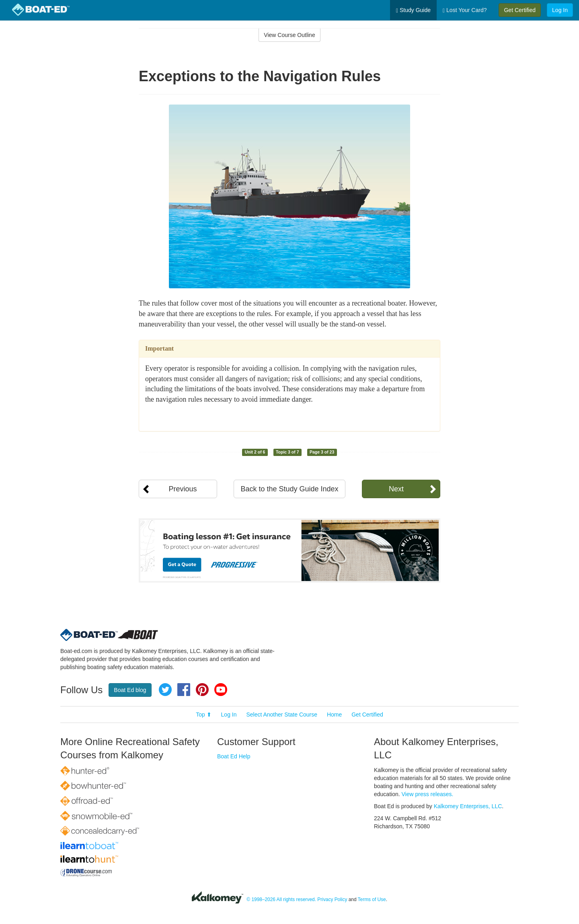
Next (396, 489)
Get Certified (520, 10)
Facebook (184, 690)
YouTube (221, 690)
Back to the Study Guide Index (289, 489)
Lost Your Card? (465, 10)
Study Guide (413, 10)
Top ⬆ (203, 715)
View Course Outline (289, 35)
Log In (560, 10)
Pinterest (202, 690)
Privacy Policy (332, 899)
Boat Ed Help (234, 756)
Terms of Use (372, 899)
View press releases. (428, 794)
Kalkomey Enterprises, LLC (468, 806)
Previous (183, 489)
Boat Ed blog (130, 690)
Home (334, 715)
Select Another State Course (282, 715)
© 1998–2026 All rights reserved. (281, 899)
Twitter (165, 690)
